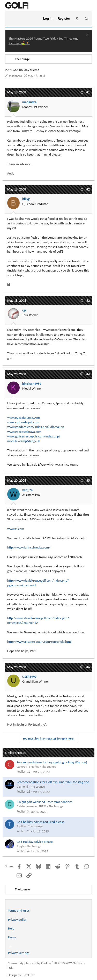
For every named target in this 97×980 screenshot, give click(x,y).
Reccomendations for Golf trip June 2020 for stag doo (53, 782)
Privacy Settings (19, 953)
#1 (88, 92)
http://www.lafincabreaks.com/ (29, 547)
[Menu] (11, 19)
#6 (88, 667)
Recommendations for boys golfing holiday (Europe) (52, 762)
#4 (88, 374)
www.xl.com (16, 529)
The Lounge (49, 767)
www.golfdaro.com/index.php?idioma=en (36, 427)
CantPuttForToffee (28, 767)
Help (11, 928)
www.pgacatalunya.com (24, 417)
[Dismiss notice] (87, 36)
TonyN (20, 846)
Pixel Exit (29, 975)
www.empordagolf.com (23, 422)
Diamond (22, 787)
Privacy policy (17, 920)
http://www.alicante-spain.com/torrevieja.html (39, 642)
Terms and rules (19, 910)
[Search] (86, 19)
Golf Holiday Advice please (35, 842)
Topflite (21, 826)
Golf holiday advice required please (40, 822)
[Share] (81, 92)
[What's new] (77, 19)
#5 (88, 481)
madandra (16, 76)
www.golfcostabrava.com (24, 432)
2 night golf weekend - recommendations (44, 802)
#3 (88, 301)
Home (12, 937)
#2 (88, 189)
